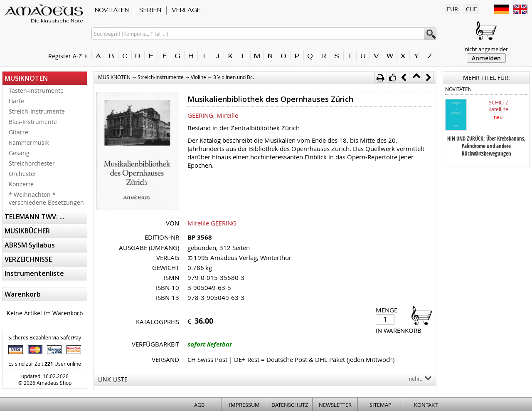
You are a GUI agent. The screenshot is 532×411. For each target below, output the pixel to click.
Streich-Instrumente (37, 111)
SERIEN (150, 10)
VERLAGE (186, 10)
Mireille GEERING (212, 223)
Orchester (23, 174)
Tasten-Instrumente (36, 90)
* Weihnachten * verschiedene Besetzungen (46, 198)
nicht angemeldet (486, 49)
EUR (452, 9)
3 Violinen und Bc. (234, 77)
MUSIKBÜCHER (27, 231)
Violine (198, 77)
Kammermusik (29, 142)
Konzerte (21, 184)
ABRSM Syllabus (30, 245)
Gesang (19, 153)
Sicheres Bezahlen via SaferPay (45, 337)
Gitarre (18, 132)
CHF (471, 9)
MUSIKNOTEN (26, 78)
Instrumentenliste (34, 273)
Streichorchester (32, 163)
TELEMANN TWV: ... (34, 217)
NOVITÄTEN (112, 10)
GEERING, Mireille (213, 115)
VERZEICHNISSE (28, 259)
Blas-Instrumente (33, 122)
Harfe (16, 101)
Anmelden (486, 58)
